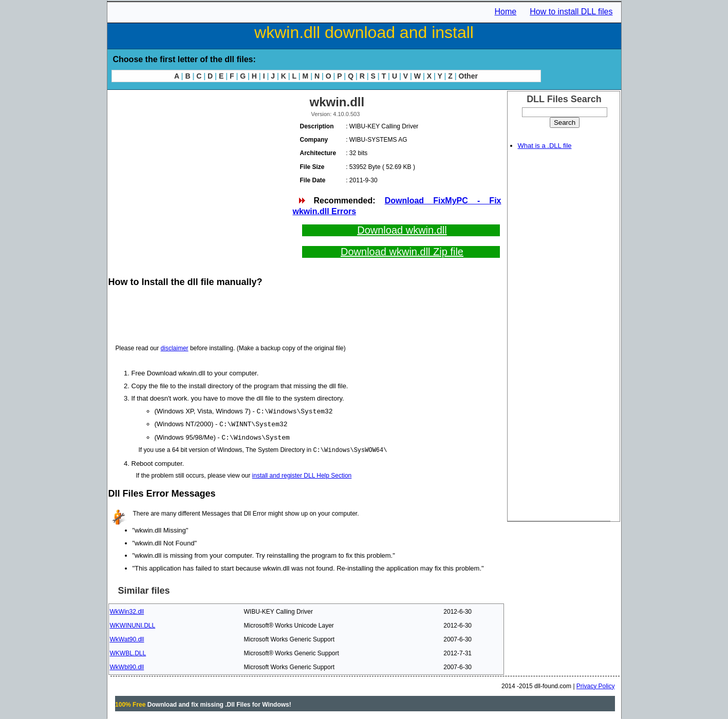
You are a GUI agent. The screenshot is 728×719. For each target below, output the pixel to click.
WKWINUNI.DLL (133, 624)
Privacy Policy (596, 685)
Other (468, 76)
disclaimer (175, 348)
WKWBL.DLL (128, 652)
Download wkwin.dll (402, 230)
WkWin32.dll (127, 610)
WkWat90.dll (127, 638)
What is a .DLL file (545, 146)
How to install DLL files (571, 12)
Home (506, 12)
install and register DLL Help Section (302, 474)
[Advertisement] (200, 164)
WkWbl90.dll (127, 666)
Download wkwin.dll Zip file (402, 252)
